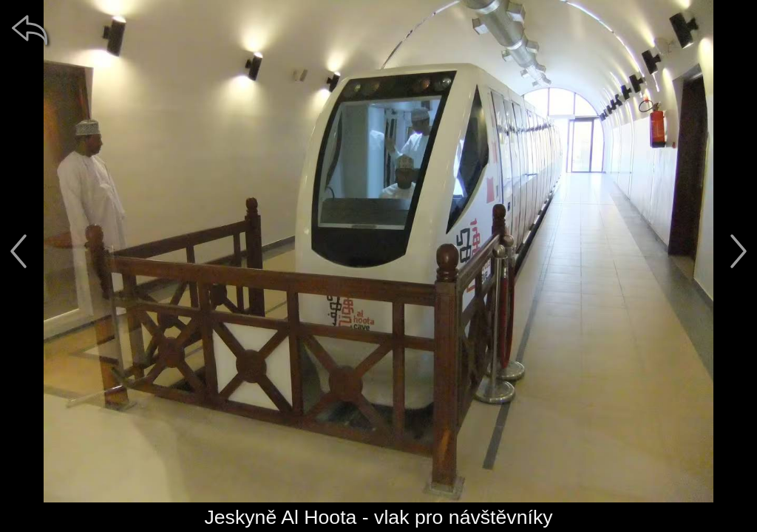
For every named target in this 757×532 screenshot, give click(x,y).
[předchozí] (18, 251)
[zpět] (30, 30)
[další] (739, 251)
